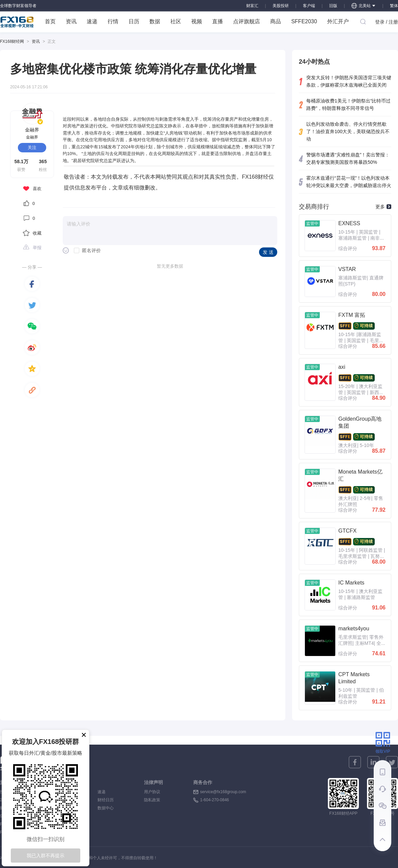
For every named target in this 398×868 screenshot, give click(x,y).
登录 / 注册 (387, 22)
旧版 (333, 6)
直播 (218, 21)
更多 (383, 207)
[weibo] (32, 348)
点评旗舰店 (247, 21)
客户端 (309, 6)
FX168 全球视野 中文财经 (17, 22)
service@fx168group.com (223, 792)
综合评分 (348, 248)
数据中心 (106, 808)
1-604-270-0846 (214, 800)
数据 (155, 21)
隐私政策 (152, 800)
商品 (276, 21)
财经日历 (106, 800)
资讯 (71, 21)
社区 (176, 21)
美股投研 (281, 6)
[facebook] (32, 284)
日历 (134, 21)
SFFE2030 (304, 21)
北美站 (364, 6)
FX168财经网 (12, 41)
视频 (197, 21)
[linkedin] (373, 762)
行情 (113, 21)
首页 (50, 21)
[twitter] (32, 305)
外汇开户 (338, 21)
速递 (92, 21)
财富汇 (252, 6)
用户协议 (152, 792)
